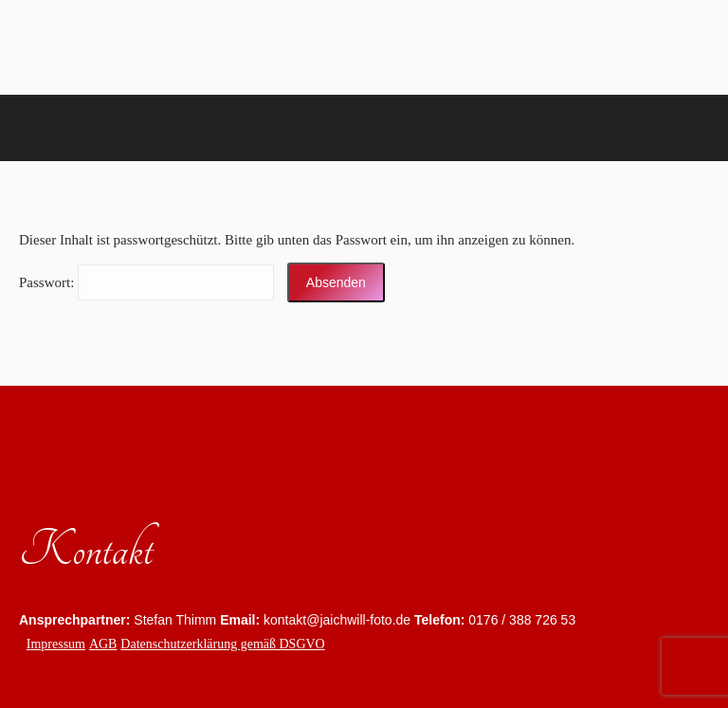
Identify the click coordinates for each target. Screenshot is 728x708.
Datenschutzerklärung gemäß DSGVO (222, 644)
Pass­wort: (146, 282)
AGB (103, 644)
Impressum (56, 644)
